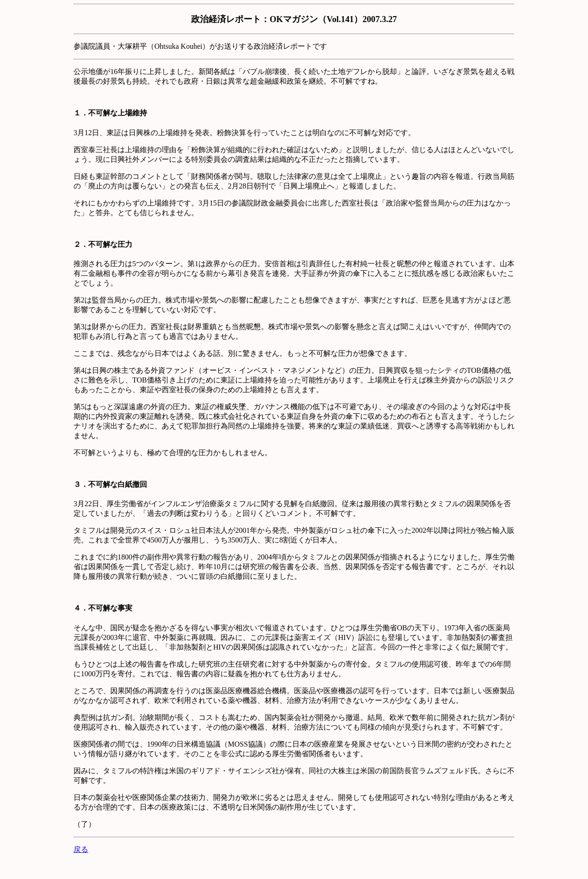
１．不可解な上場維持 (110, 113)
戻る (81, 849)
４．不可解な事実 (103, 608)
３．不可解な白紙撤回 (110, 484)
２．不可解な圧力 (103, 244)
